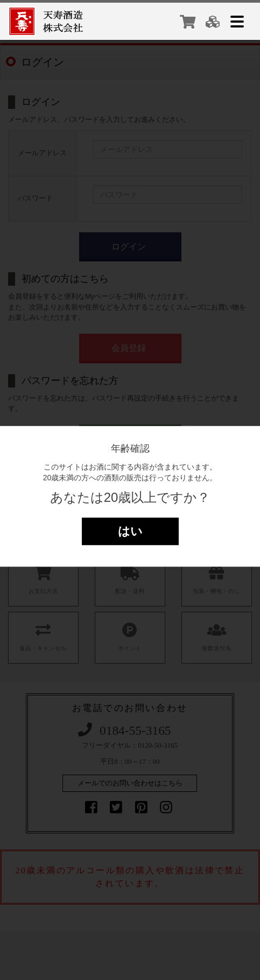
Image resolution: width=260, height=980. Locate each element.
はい (130, 531)
